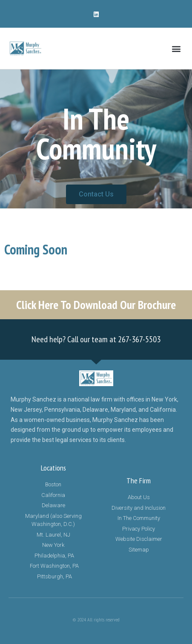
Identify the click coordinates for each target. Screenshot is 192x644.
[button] (176, 48)
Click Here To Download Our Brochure (96, 305)
